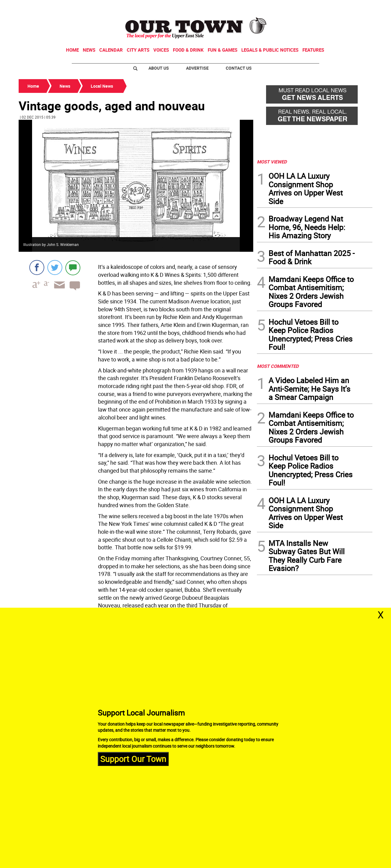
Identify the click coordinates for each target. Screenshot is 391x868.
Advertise (197, 68)
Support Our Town (133, 759)
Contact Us (239, 68)
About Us (159, 68)
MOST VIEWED (272, 162)
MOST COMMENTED (278, 366)
